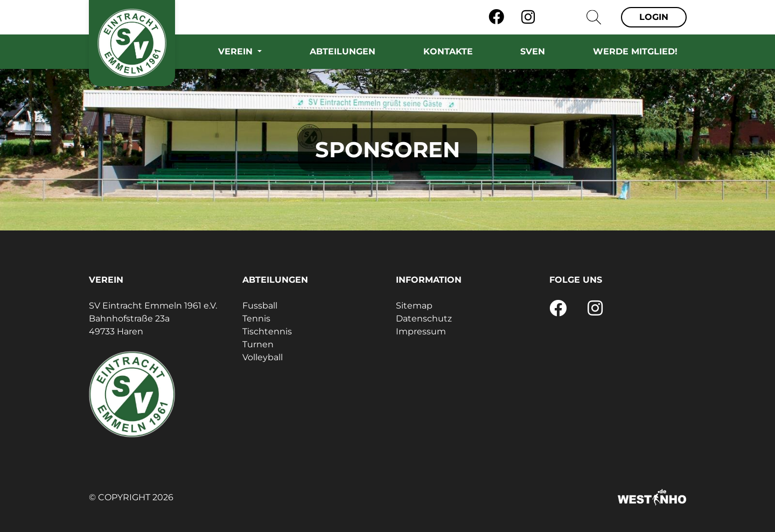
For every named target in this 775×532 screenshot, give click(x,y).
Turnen (258, 344)
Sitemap (414, 306)
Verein (237, 51)
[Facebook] (496, 17)
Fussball (260, 306)
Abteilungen (343, 51)
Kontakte (448, 51)
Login (654, 17)
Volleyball (263, 357)
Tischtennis (267, 331)
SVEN (533, 51)
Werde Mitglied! (635, 51)
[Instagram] (528, 17)
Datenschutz (424, 318)
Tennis (256, 318)
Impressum (421, 331)
